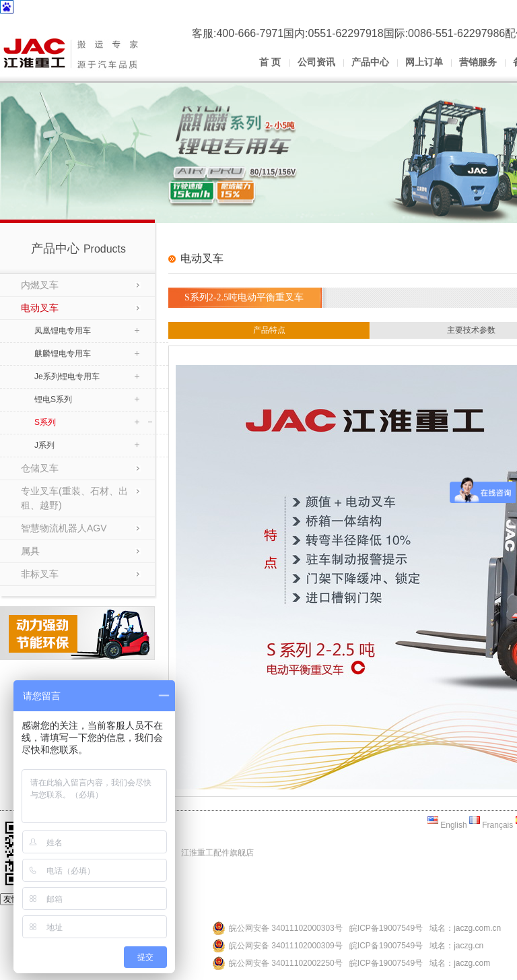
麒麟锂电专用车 (63, 354)
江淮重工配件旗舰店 (217, 853)
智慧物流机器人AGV (64, 528)
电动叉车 (40, 308)
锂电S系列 (53, 399)
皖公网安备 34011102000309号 (286, 946)
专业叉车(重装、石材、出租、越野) (74, 498)
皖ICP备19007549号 (386, 928)
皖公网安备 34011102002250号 (286, 963)
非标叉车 (40, 574)
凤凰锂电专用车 (63, 331)
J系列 (44, 445)
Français (491, 825)
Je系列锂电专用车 (67, 377)
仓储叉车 (40, 468)
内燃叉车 (40, 285)
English (447, 825)
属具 (30, 551)
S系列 (45, 422)
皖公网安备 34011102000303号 (286, 928)
